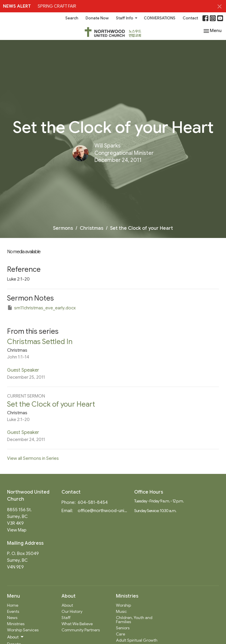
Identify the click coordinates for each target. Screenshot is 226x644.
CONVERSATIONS (160, 18)
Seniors (123, 628)
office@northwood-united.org (103, 511)
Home (13, 605)
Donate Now (97, 18)
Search (72, 18)
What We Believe (77, 624)
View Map (17, 530)
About (67, 605)
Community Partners (81, 630)
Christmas (92, 228)
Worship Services (23, 630)
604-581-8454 (93, 502)
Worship (123, 605)
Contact (190, 18)
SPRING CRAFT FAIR (57, 6)
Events (13, 611)
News (12, 618)
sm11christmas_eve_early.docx (41, 308)
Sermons (63, 228)
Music (121, 611)
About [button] (16, 637)
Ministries (16, 624)
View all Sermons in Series (33, 458)
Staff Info (127, 18)
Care (121, 634)
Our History (72, 611)
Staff (66, 618)
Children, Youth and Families (134, 620)
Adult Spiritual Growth (137, 640)
